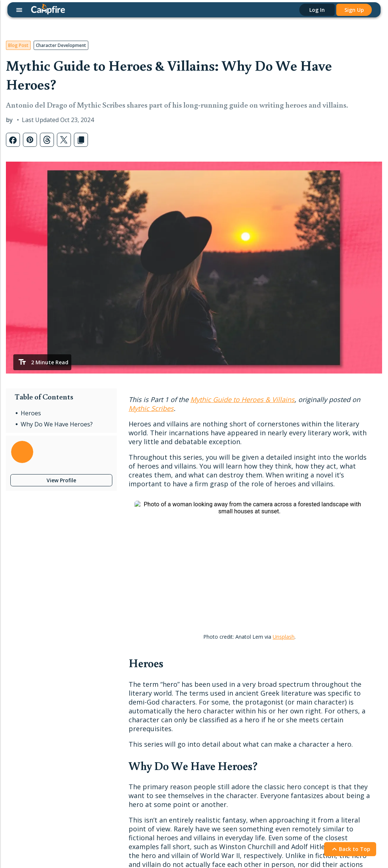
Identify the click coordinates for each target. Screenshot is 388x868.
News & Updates (181, 699)
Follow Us (327, 663)
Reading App (101, 676)
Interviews (173, 711)
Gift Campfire (26, 793)
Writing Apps (25, 676)
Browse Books (103, 687)
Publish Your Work (108, 740)
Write (20, 663)
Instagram (323, 699)
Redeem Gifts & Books (113, 711)
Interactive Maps (30, 734)
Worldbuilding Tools (34, 699)
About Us (247, 752)
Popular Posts (178, 687)
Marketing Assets (106, 775)
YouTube (322, 758)
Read (94, 663)
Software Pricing (30, 781)
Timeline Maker (29, 758)
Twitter (320, 769)
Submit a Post (178, 734)
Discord (320, 676)
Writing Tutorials (256, 676)
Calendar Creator (31, 746)
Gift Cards (98, 699)
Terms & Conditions (69, 837)
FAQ (241, 722)
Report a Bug (252, 711)
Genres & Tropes (181, 722)
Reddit (319, 722)
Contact (249, 740)
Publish (98, 728)
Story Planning (28, 722)
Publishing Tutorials (259, 687)
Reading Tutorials (257, 699)
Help (244, 663)
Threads (321, 734)
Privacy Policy (22, 837)
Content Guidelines (108, 764)
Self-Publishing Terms (112, 752)
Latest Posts (176, 676)
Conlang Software (32, 769)
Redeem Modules (31, 805)
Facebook (323, 687)
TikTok (319, 746)
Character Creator (32, 711)
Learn (170, 663)
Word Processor (30, 687)
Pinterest (322, 711)
